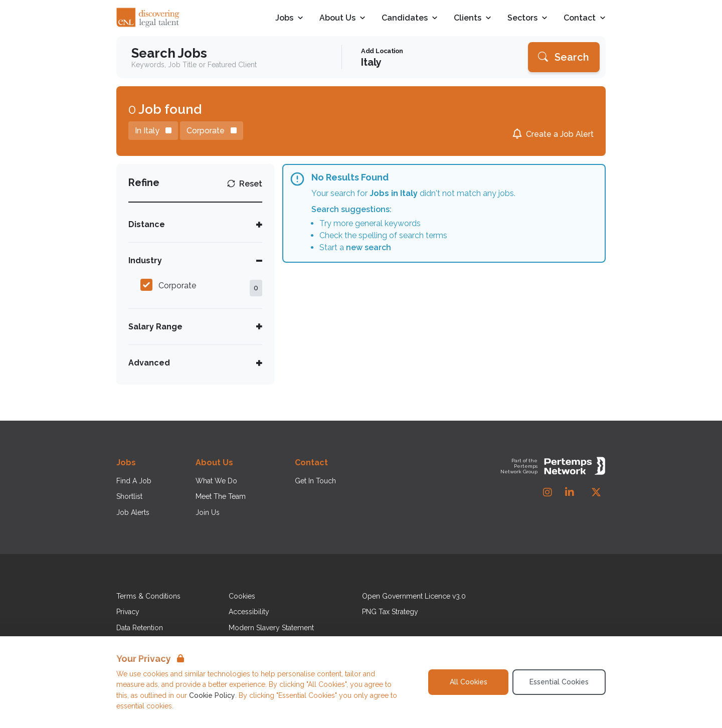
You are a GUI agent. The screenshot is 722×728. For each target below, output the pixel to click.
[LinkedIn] (570, 492)
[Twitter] (596, 492)
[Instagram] (548, 492)
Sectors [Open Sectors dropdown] (527, 18)
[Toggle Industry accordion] (195, 260)
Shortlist (129, 496)
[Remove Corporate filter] (212, 131)
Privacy (128, 612)
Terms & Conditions (148, 596)
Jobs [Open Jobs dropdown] (289, 18)
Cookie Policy (212, 695)
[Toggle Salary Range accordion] (195, 327)
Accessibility (249, 612)
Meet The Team (221, 496)
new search (369, 247)
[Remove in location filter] (153, 131)
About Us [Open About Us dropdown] (342, 18)
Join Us (208, 512)
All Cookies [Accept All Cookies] (469, 682)
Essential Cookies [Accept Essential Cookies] (559, 682)
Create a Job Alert (560, 134)
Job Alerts (133, 512)
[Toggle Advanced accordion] (195, 363)
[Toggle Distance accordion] (195, 224)
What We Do (216, 481)
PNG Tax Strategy (390, 612)
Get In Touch (315, 481)
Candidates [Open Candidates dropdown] (410, 18)
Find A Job (134, 481)
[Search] (564, 57)
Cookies (242, 596)
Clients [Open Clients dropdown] (473, 18)
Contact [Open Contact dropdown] (585, 18)
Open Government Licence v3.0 (414, 596)
